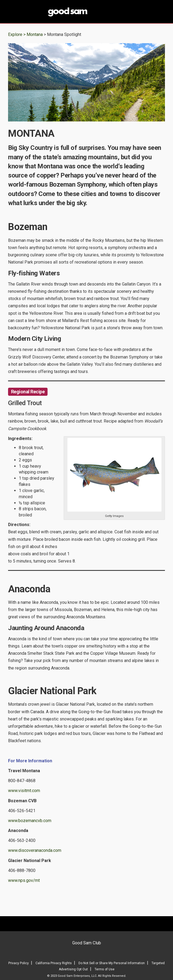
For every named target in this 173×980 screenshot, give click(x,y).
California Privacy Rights (54, 963)
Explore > (17, 34)
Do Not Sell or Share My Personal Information (112, 963)
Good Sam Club (87, 943)
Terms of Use (104, 969)
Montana (35, 34)
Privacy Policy (19, 963)
